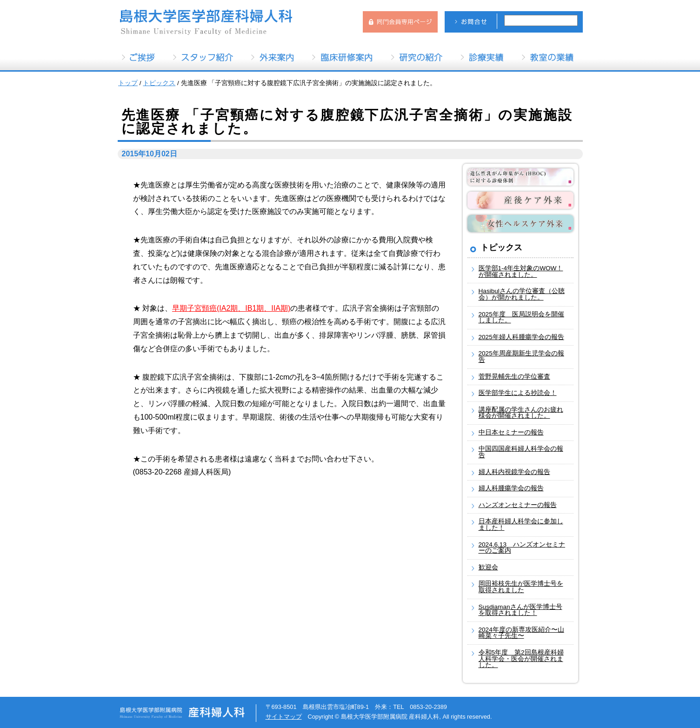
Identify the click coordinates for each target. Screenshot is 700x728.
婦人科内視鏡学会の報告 (514, 472)
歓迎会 (488, 567)
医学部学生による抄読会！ (518, 393)
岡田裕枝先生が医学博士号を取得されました (521, 587)
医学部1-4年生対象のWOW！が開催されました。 (521, 271)
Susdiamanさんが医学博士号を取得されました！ (520, 610)
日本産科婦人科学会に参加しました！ (521, 524)
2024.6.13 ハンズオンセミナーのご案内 (522, 548)
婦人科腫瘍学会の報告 (511, 488)
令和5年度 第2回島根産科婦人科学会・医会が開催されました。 (521, 659)
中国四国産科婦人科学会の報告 (521, 452)
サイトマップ (284, 717)
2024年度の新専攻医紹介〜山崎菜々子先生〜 (521, 633)
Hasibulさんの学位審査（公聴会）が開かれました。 (522, 294)
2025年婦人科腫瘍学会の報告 (521, 337)
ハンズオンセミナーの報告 (518, 505)
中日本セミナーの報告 (511, 432)
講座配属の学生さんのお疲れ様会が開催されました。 (521, 413)
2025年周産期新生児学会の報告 (521, 357)
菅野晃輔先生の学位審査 (514, 377)
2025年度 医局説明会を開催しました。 (521, 317)
